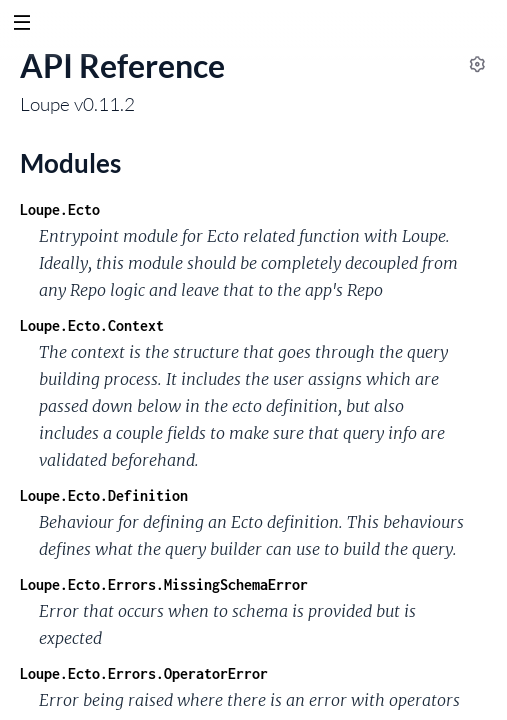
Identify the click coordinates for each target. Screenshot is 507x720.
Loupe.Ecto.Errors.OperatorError (144, 673)
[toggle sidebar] (21, 25)
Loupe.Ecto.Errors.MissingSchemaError (164, 584)
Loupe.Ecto (60, 209)
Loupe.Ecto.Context (92, 325)
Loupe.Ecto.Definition (104, 495)
